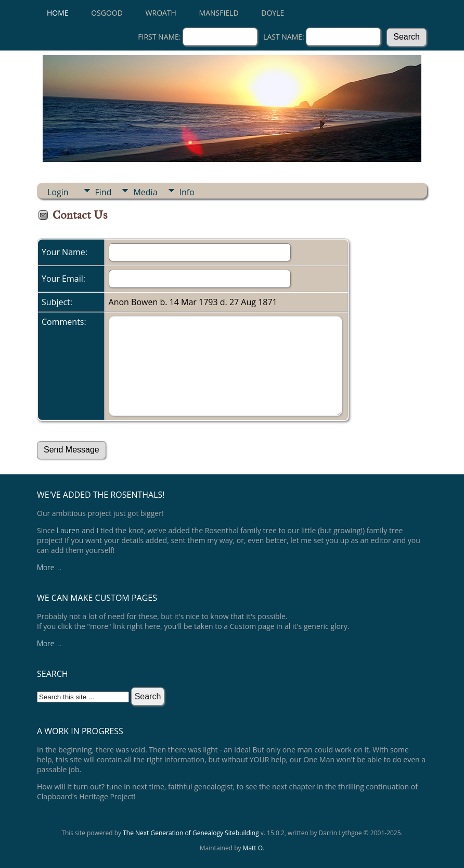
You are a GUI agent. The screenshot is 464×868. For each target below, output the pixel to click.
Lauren (68, 530)
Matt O (253, 848)
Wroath (161, 13)
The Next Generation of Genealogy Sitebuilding (191, 833)
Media (145, 192)
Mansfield (219, 13)
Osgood (107, 13)
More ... (49, 567)
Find (104, 192)
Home (58, 13)
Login (58, 192)
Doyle (273, 13)
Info (187, 192)
